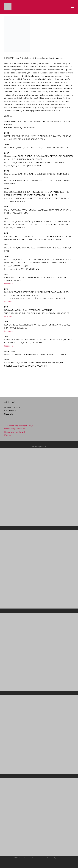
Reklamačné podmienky (15, 432)
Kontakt (8, 435)
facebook (8, 284)
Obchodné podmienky (14, 429)
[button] (72, 7)
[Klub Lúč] (8, 7)
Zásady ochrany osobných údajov (19, 426)
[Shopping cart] (66, 7)
